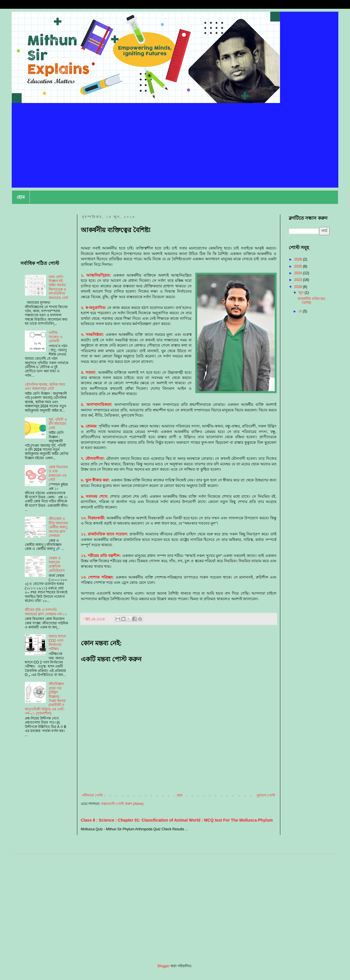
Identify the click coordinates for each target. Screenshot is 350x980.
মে (301, 311)
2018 (299, 287)
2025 (299, 266)
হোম (21, 197)
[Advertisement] (175, 147)
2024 (299, 273)
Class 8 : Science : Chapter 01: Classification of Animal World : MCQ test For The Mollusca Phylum (177, 820)
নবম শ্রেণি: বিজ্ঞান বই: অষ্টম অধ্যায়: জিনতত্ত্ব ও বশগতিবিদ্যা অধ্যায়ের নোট (58, 287)
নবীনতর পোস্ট (92, 795)
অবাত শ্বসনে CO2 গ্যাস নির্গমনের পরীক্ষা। (57, 643)
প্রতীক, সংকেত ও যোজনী (56, 337)
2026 (299, 259)
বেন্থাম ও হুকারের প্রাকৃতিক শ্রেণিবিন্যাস (57, 564)
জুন (301, 293)
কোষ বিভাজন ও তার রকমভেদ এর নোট (58, 473)
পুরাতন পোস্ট (266, 795)
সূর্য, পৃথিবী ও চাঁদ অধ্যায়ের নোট (58, 424)
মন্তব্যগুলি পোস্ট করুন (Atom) (122, 804)
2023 (299, 280)
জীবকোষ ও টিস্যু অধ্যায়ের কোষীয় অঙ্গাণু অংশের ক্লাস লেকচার (58, 527)
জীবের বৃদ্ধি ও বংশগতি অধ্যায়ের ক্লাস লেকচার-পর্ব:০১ (46, 612)
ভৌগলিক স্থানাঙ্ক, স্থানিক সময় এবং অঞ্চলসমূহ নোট (45, 387)
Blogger (163, 966)
